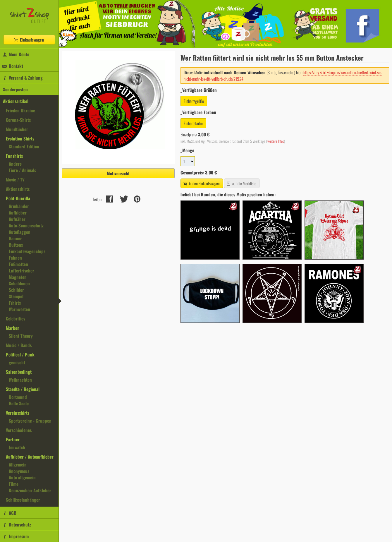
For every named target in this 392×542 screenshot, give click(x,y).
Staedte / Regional (23, 389)
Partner (13, 439)
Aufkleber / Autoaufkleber (30, 457)
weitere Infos (276, 141)
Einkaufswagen (29, 40)
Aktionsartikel (16, 101)
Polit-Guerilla (18, 198)
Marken (13, 328)
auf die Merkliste (241, 183)
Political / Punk (20, 354)
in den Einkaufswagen (201, 183)
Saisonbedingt (19, 372)
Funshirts (14, 156)
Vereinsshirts (18, 413)
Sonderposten (15, 89)
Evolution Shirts (20, 138)
